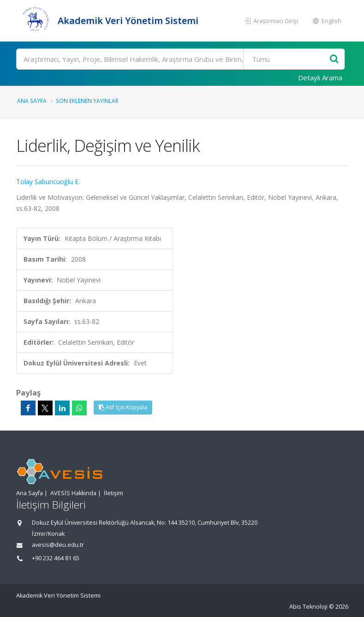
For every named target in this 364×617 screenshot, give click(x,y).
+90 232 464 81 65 (56, 558)
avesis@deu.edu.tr (58, 545)
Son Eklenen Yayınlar (87, 101)
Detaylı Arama (320, 78)
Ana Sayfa (32, 101)
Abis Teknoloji (308, 607)
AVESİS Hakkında (73, 493)
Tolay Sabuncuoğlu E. (48, 182)
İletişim (113, 493)
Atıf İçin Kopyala (123, 407)
